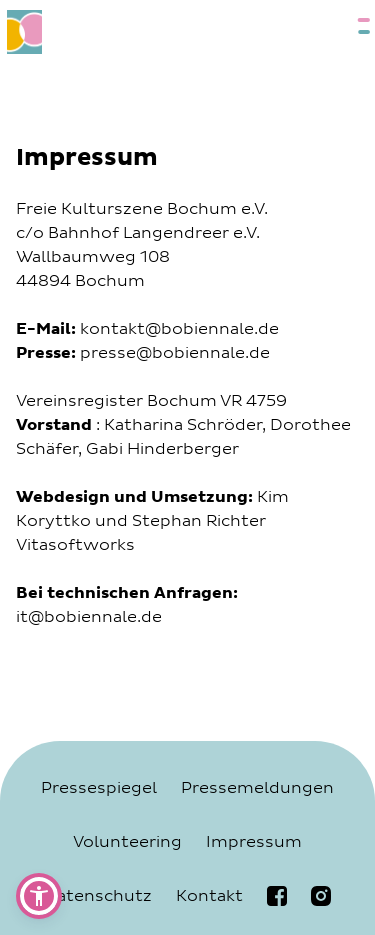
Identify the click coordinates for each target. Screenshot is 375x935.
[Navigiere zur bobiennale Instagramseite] (321, 896)
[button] (39, 896)
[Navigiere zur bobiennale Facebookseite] (277, 896)
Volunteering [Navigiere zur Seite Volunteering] (127, 842)
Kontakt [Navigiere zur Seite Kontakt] (209, 896)
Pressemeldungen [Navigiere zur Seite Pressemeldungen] (257, 788)
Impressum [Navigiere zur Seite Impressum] (254, 842)
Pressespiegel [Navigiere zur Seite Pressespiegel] (99, 788)
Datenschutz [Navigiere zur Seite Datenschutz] (98, 896)
